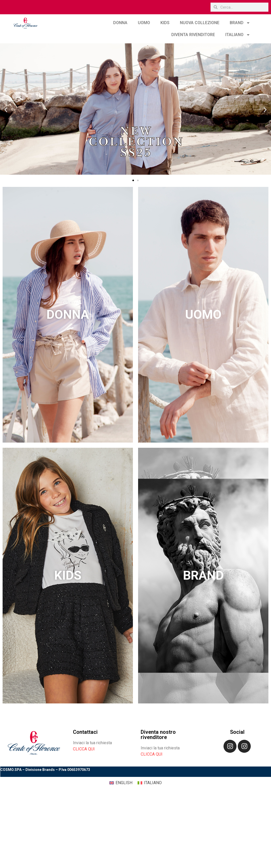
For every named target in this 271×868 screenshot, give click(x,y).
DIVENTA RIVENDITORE (193, 35)
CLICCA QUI (84, 749)
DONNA (120, 23)
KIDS (165, 23)
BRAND (240, 23)
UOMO (144, 23)
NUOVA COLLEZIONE (200, 23)
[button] (6, 110)
